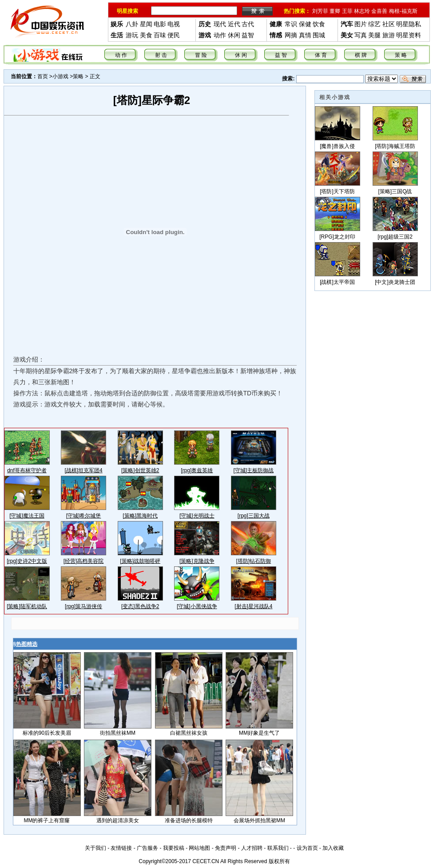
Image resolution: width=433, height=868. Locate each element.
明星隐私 (409, 24)
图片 (361, 24)
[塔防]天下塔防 (337, 191)
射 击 (161, 55)
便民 (174, 35)
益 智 (281, 55)
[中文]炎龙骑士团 (395, 282)
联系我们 (278, 848)
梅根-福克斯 (403, 11)
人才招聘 (252, 848)
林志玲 (362, 11)
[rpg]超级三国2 (395, 237)
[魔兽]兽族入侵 (337, 146)
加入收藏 (333, 848)
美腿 (374, 35)
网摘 (291, 35)
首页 (43, 76)
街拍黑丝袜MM (118, 733)
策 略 (401, 55)
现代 (220, 24)
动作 (220, 35)
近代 (234, 24)
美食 (146, 35)
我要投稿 (174, 848)
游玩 (132, 35)
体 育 (321, 55)
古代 (248, 24)
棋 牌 (361, 55)
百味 (160, 35)
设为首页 (307, 848)
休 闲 (241, 55)
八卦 (132, 24)
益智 (248, 35)
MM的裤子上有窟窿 (47, 820)
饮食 (319, 24)
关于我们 (95, 848)
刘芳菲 (320, 11)
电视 (174, 24)
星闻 (146, 24)
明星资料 (409, 35)
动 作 (121, 55)
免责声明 (226, 848)
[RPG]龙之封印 (337, 237)
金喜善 (379, 11)
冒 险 (201, 55)
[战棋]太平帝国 (337, 282)
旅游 (389, 35)
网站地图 (199, 848)
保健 (305, 24)
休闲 (234, 35)
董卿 (335, 11)
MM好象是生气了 (259, 733)
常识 (291, 24)
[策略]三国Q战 (395, 191)
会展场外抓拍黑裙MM (259, 820)
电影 (160, 24)
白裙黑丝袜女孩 (189, 733)
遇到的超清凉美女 (118, 820)
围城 (319, 35)
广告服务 (147, 848)
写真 (361, 35)
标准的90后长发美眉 (47, 733)
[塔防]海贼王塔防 (395, 146)
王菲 (347, 11)
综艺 (374, 24)
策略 (78, 76)
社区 (389, 24)
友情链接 (121, 848)
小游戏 (60, 76)
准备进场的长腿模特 (189, 820)
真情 (305, 35)
